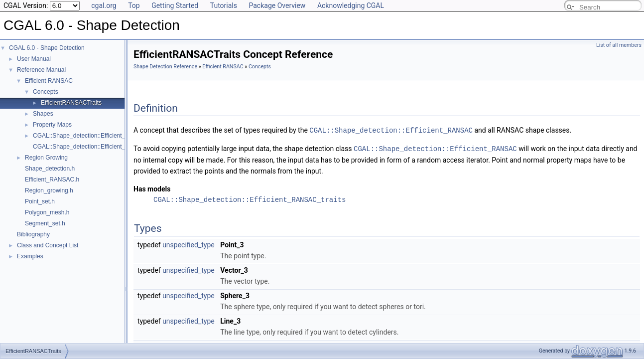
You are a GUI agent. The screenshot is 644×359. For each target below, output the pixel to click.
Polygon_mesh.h (47, 212)
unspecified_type (189, 244)
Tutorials (224, 5)
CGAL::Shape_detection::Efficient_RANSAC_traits (250, 199)
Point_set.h (40, 201)
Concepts (46, 92)
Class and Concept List (48, 245)
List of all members (619, 45)
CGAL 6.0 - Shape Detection (47, 48)
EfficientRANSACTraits (71, 103)
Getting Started (175, 5)
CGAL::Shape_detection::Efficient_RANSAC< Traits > (104, 136)
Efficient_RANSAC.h (52, 179)
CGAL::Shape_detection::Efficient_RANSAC (391, 130)
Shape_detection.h (50, 169)
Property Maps (52, 125)
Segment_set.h (45, 223)
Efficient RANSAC (49, 81)
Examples (30, 256)
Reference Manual (41, 70)
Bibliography (33, 234)
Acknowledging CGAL (351, 5)
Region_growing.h (49, 190)
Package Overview (277, 5)
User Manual (34, 59)
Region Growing (46, 158)
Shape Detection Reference (165, 67)
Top (134, 5)
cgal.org (104, 5)
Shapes (43, 114)
